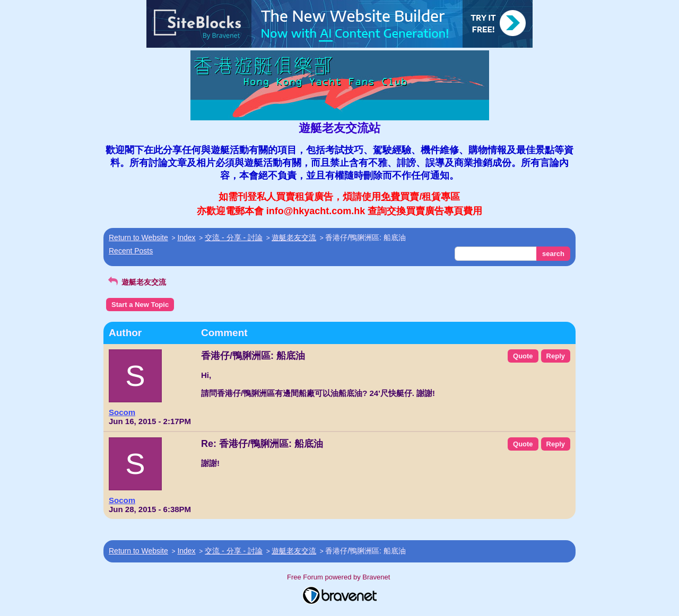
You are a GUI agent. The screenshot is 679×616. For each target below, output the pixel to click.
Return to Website (138, 237)
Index (186, 237)
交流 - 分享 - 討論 (234, 237)
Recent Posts (131, 251)
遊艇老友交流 (294, 237)
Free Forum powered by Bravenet (339, 577)
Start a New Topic (140, 305)
